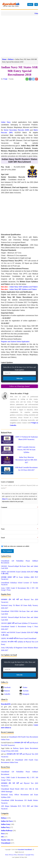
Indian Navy (6, 122)
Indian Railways (7, 831)
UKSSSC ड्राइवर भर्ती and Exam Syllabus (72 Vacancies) (19, 623)
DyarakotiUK (6, 704)
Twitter (25, 687)
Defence (11, 59)
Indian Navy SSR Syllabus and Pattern (24, 287)
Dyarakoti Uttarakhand (25, 849)
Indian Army (6, 824)
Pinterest (7, 691)
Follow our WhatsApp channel (20, 386)
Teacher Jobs (6, 840)
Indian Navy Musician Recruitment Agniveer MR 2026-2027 (26, 460)
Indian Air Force (7, 821)
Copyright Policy (29, 855)
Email (19, 538)
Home (4, 59)
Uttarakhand (6, 843)
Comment (19, 507)
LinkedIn (7, 694)
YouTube (26, 691)
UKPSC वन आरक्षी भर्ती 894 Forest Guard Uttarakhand (19, 638)
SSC (3, 837)
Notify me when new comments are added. (16, 546)
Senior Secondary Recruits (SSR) (16, 130)
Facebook (7, 687)
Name (19, 529)
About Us (5, 499)
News (3, 834)
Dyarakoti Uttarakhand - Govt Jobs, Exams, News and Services (11, 5)
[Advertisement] (19, 36)
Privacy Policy (13, 855)
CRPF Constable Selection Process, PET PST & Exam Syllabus (26, 450)
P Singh (5, 79)
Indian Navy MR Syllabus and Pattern (23, 289)
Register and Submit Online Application (15, 342)
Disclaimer (21, 855)
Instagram (26, 694)
